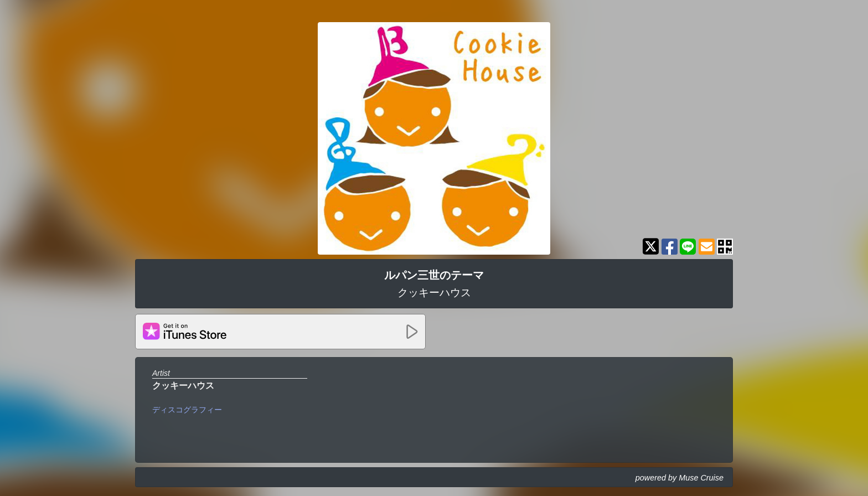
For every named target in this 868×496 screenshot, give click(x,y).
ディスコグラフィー (187, 410)
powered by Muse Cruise (680, 478)
